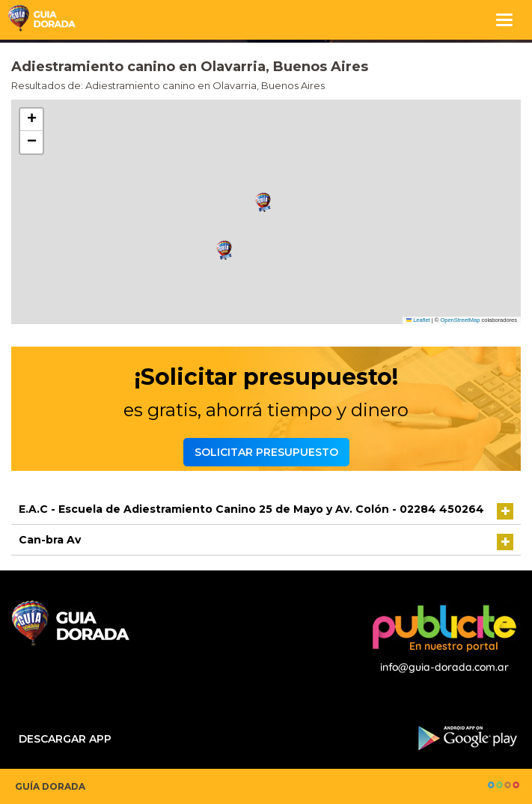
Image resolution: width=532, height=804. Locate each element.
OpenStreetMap (460, 320)
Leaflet (418, 320)
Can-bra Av (50, 540)
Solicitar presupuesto (266, 452)
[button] (263, 202)
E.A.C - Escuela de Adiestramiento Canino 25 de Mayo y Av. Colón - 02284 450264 (251, 509)
